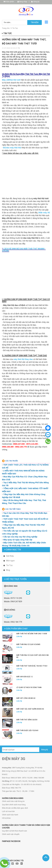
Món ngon (10, 561)
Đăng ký (35, 2)
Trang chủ (6, 28)
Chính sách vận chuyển (11, 834)
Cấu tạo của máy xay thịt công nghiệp (20, 537)
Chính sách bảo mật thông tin (13, 801)
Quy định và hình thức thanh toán (15, 831)
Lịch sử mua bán (8, 811)
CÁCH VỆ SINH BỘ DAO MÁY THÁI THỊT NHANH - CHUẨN (24, 250)
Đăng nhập (22, 2)
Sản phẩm (10, 2)
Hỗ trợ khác (6, 818)
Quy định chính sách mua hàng (14, 805)
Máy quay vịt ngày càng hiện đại (18, 540)
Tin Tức (15, 28)
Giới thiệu (10, 556)
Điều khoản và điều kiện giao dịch (15, 808)
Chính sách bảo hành (10, 815)
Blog (8, 570)
